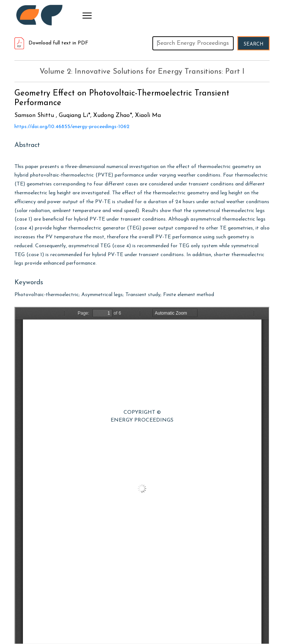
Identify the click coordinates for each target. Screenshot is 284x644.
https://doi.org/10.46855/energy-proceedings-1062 (72, 127)
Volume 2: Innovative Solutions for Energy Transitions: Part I (142, 72)
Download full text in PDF (51, 43)
